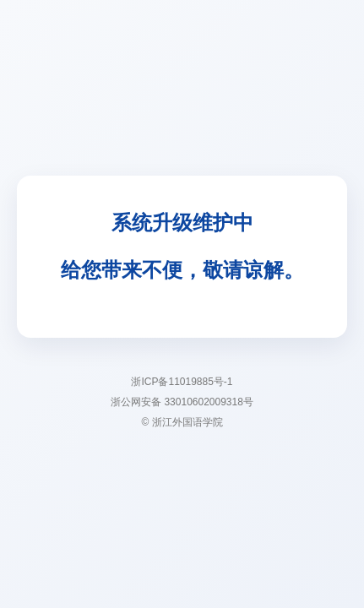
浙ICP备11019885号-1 (182, 382)
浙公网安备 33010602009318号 (182, 402)
